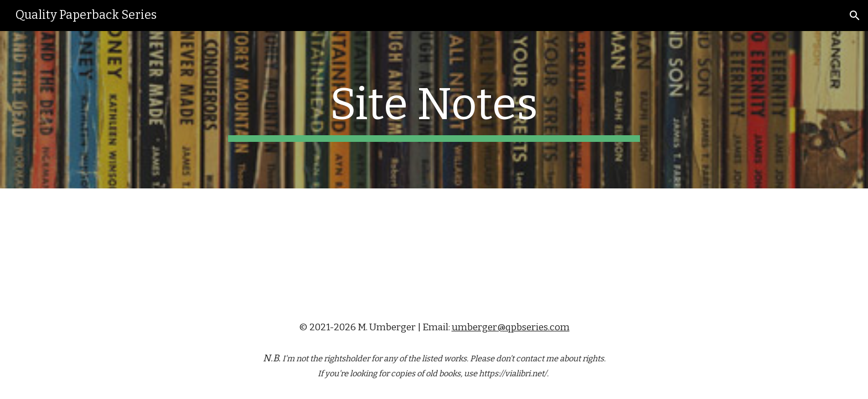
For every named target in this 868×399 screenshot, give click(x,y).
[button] (855, 16)
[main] (434, 110)
